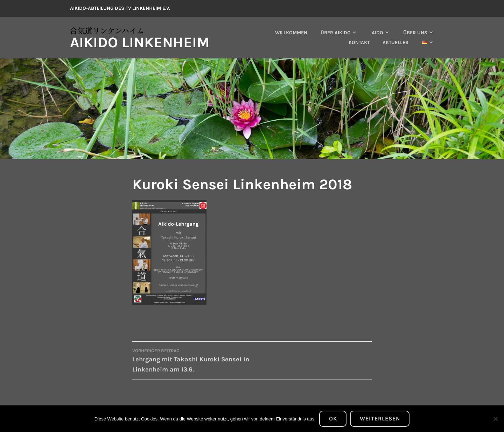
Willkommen (291, 33)
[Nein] (495, 419)
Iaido (377, 33)
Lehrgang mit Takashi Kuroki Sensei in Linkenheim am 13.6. (192, 360)
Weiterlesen (380, 419)
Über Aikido (336, 33)
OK (333, 419)
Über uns (415, 33)
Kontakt (359, 43)
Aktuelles (395, 43)
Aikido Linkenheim (140, 42)
